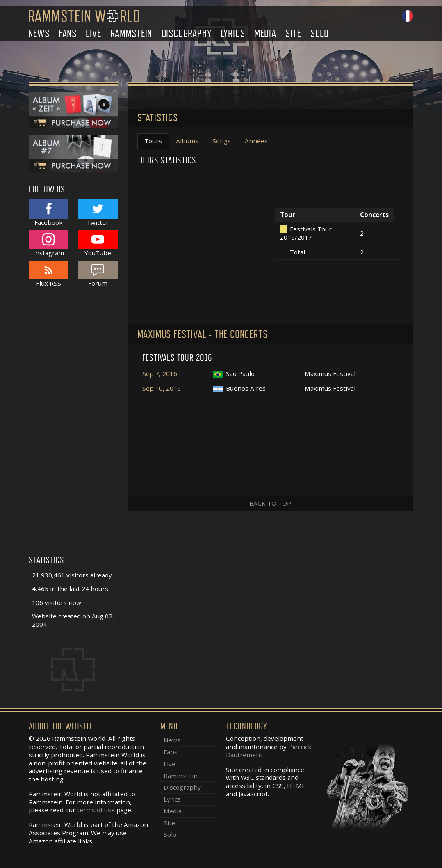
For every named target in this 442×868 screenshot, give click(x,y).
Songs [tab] (222, 141)
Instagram (48, 243)
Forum (98, 274)
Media (265, 33)
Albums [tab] (187, 141)
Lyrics (233, 33)
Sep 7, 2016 (160, 373)
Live (93, 33)
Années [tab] (256, 141)
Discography (187, 33)
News (39, 33)
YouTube (98, 243)
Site (293, 33)
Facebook (48, 213)
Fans (68, 33)
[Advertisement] (73, 426)
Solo (320, 33)
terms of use (96, 810)
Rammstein (131, 33)
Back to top (270, 503)
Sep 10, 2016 (162, 388)
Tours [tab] (153, 141)
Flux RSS (48, 274)
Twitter (98, 213)
